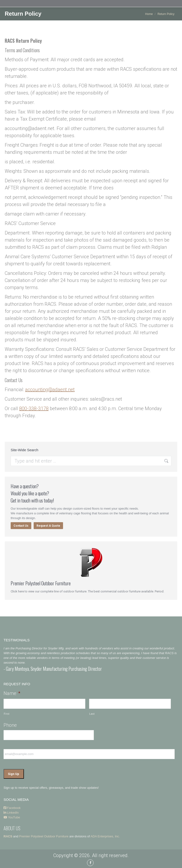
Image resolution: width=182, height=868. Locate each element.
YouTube (12, 817)
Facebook (12, 807)
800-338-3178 (34, 408)
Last (92, 714)
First (7, 714)
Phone (10, 725)
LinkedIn (11, 812)
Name (12, 693)
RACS (8, 836)
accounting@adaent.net (50, 389)
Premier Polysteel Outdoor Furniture (44, 836)
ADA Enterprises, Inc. (105, 836)
